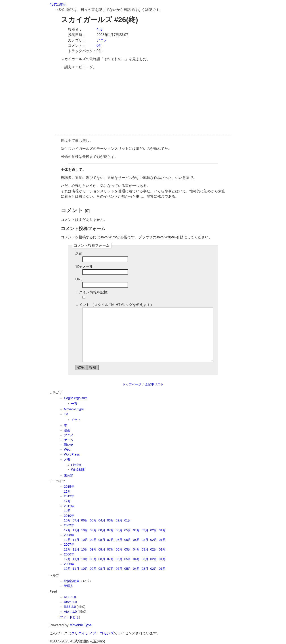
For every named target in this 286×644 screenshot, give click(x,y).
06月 (84, 520)
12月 (67, 491)
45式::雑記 (58, 4)
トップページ (132, 384)
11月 (76, 530)
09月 (93, 530)
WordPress (72, 454)
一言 (74, 404)
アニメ (102, 40)
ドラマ (76, 420)
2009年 (69, 525)
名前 (79, 254)
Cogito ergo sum (76, 398)
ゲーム (69, 440)
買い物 (69, 445)
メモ (67, 459)
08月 (102, 530)
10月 (67, 511)
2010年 (69, 516)
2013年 (69, 496)
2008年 (69, 535)
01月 (128, 520)
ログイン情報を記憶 (91, 292)
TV (66, 414)
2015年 (69, 487)
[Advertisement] (143, 104)
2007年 (69, 544)
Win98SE (78, 470)
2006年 (69, 554)
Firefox (76, 465)
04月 (102, 520)
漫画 (67, 430)
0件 (99, 46)
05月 (93, 520)
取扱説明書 (72, 581)
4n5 (100, 29)
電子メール (84, 266)
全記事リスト (154, 384)
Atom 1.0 (70, 602)
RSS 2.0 (70, 597)
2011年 (69, 506)
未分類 (69, 475)
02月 (119, 520)
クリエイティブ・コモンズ (93, 633)
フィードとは (69, 617)
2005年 (69, 564)
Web (67, 449)
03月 (110, 520)
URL (79, 279)
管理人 (69, 586)
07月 (76, 520)
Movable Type (74, 409)
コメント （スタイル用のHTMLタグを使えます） (115, 305)
